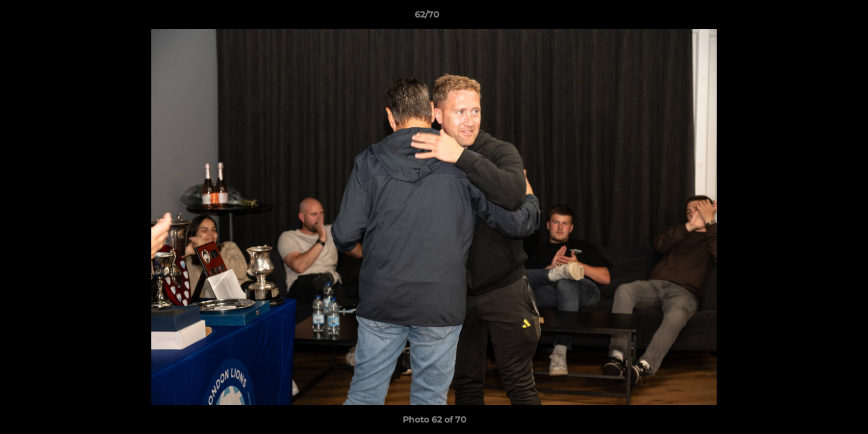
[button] (817, 17)
